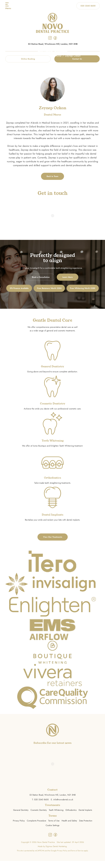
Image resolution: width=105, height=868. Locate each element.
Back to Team (52, 176)
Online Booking (28, 59)
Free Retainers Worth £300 (69, 288)
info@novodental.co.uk (63, 807)
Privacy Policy (19, 828)
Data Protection (86, 828)
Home (27, 56)
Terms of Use (54, 828)
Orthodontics (71, 817)
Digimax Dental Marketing (56, 853)
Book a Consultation (41, 277)
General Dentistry (21, 817)
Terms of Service (77, 858)
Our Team (39, 56)
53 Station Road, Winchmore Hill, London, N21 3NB (53, 44)
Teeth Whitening (56, 817)
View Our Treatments (53, 544)
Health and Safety (69, 828)
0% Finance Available (33, 288)
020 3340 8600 (88, 6)
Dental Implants (85, 817)
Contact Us (77, 59)
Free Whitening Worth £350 (52, 299)
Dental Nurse (55, 56)
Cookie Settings (52, 832)
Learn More (68, 277)
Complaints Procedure (37, 828)
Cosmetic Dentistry (39, 817)
